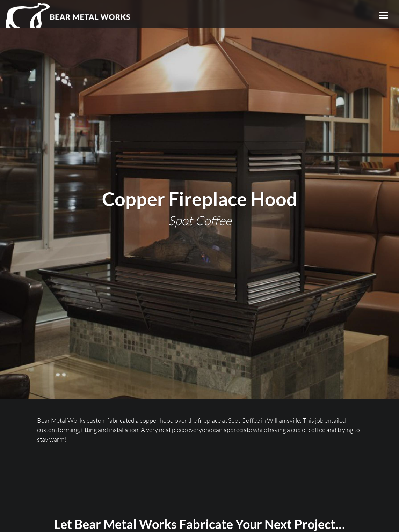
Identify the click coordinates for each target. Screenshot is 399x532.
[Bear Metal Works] (68, 15)
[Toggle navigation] (384, 15)
